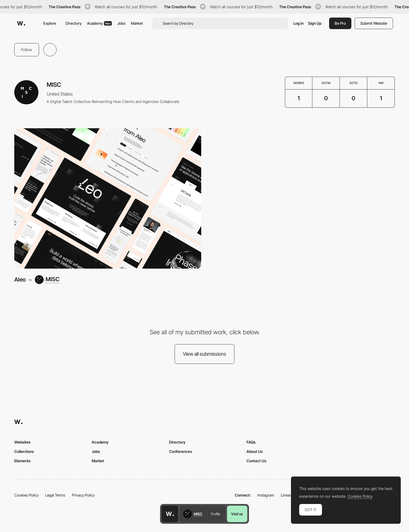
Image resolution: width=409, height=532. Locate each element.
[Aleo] (108, 198)
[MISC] (47, 280)
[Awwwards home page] (170, 514)
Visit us (237, 514)
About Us (255, 451)
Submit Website (374, 23)
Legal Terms (55, 495)
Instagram (266, 495)
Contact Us (256, 461)
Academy (99, 23)
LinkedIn (288, 495)
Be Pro (340, 23)
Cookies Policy (26, 495)
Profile (215, 514)
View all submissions (204, 354)
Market (137, 23)
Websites (22, 442)
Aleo (20, 279)
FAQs (251, 442)
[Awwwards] (21, 23)
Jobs (121, 23)
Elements (22, 461)
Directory (74, 23)
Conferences (180, 451)
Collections (24, 451)
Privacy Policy (83, 495)
